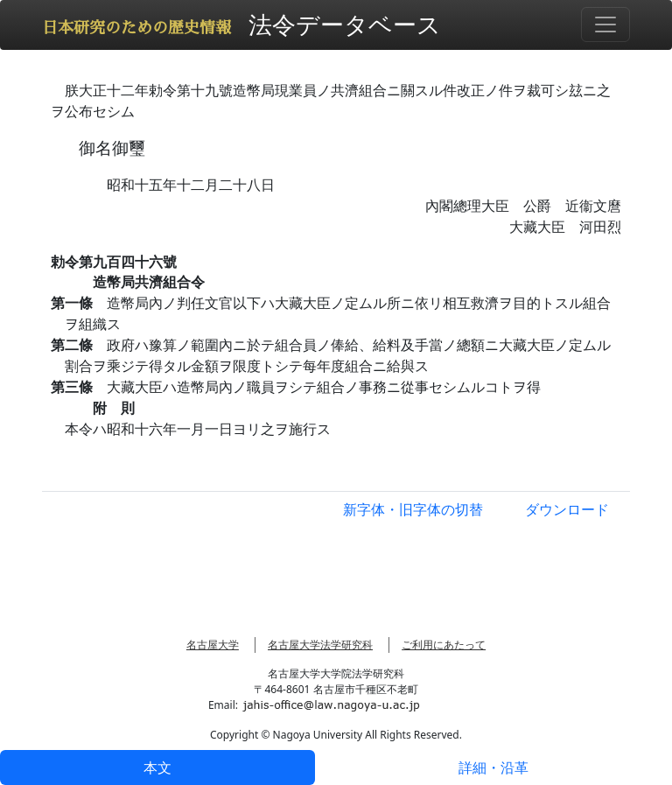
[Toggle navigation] (605, 25)
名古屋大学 (213, 645)
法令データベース (345, 24)
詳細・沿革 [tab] (493, 767)
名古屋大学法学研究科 (320, 645)
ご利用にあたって (444, 645)
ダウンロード (567, 509)
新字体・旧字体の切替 (413, 509)
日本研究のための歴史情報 (136, 28)
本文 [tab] (157, 767)
